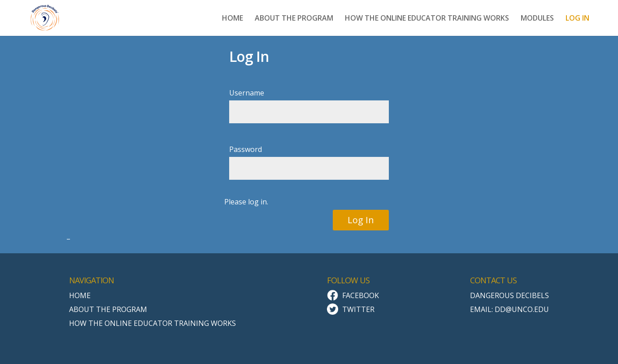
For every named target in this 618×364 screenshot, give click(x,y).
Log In (361, 220)
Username (247, 93)
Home (80, 295)
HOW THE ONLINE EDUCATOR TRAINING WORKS (427, 19)
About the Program (108, 309)
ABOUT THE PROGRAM (294, 19)
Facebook (361, 295)
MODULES (537, 19)
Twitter (358, 309)
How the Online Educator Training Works (152, 323)
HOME (233, 19)
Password (246, 149)
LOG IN (577, 19)
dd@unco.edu (522, 309)
